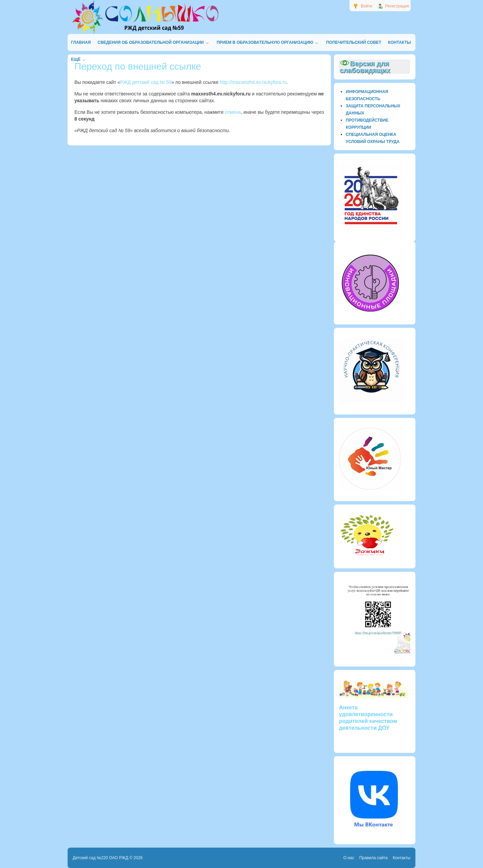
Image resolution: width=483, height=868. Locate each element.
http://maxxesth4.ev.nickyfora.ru (253, 82)
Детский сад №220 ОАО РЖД (101, 858)
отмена (233, 112)
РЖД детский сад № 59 (146, 82)
